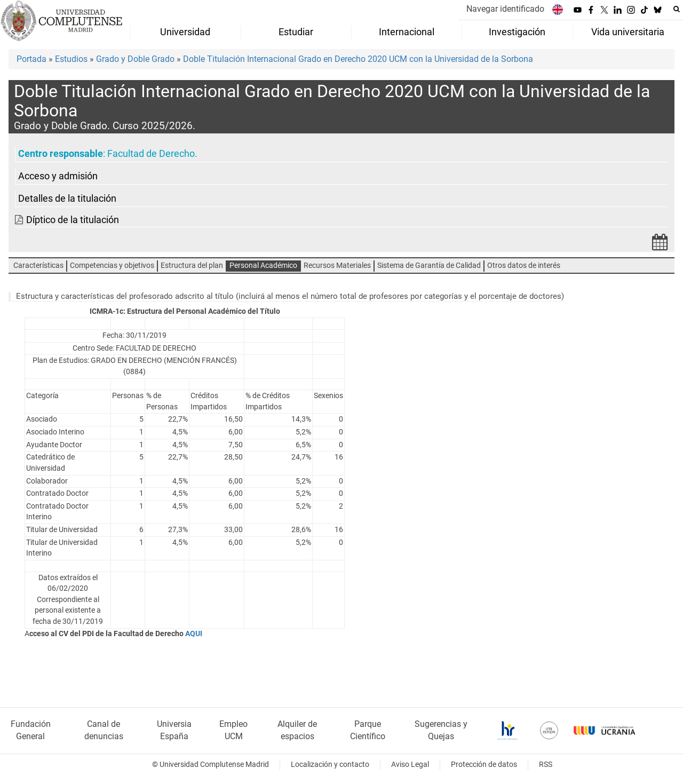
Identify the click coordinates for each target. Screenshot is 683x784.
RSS (546, 765)
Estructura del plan (192, 266)
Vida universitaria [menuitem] (628, 32)
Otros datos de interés (524, 266)
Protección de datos (484, 765)
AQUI (194, 634)
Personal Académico (263, 266)
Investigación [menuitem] (517, 32)
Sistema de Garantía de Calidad (429, 266)
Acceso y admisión (58, 176)
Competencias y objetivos (112, 266)
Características (38, 266)
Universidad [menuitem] (185, 32)
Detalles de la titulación (67, 199)
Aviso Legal (410, 765)
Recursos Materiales (337, 266)
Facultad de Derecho (151, 154)
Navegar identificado (505, 9)
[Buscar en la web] (677, 9)
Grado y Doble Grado (135, 59)
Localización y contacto (330, 765)
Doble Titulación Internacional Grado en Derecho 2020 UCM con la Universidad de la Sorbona (358, 59)
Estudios (71, 59)
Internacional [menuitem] (407, 32)
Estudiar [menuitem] (296, 32)
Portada (31, 59)
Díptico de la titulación (73, 220)
